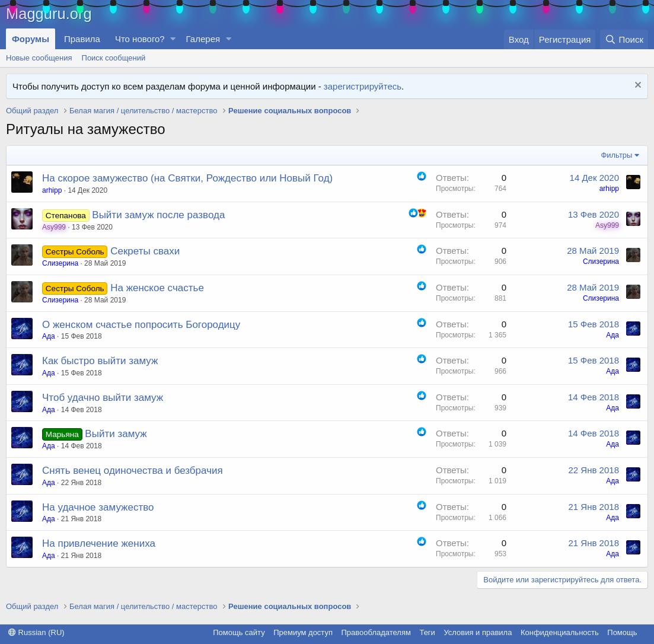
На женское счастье (157, 288)
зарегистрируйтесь (363, 86)
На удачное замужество (98, 507)
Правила (82, 39)
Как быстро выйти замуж (100, 361)
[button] (173, 39)
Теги (427, 632)
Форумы (31, 39)
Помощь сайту (239, 632)
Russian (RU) (36, 632)
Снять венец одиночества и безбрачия (133, 471)
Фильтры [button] (616, 155)
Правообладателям (376, 632)
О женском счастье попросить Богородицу (141, 325)
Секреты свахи (145, 251)
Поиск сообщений (114, 58)
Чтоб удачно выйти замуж (103, 398)
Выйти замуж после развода (158, 215)
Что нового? (140, 39)
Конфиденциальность (560, 632)
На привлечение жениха (99, 543)
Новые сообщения (39, 58)
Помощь (622, 632)
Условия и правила (478, 632)
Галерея (203, 39)
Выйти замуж (116, 434)
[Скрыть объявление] (637, 86)
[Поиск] (624, 39)
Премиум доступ (303, 632)
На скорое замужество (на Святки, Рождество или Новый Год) (187, 178)
